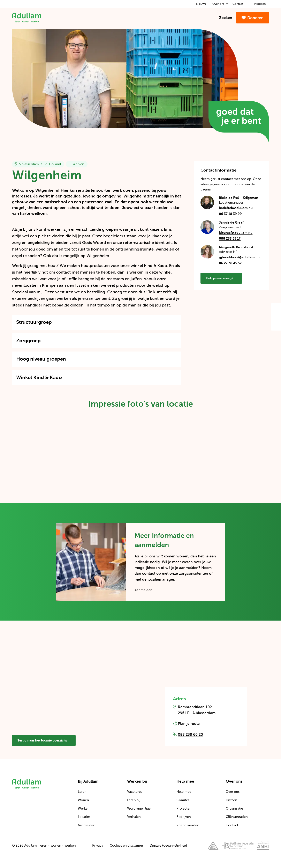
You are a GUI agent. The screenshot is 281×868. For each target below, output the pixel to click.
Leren (82, 792)
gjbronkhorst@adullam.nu (241, 257)
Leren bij (134, 800)
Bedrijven (184, 817)
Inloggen (258, 4)
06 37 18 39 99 (230, 214)
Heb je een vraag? (222, 280)
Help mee (184, 792)
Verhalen (134, 817)
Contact (238, 4)
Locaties (84, 817)
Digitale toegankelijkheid (168, 846)
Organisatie (234, 809)
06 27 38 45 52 (230, 263)
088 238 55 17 (230, 239)
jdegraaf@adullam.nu (241, 233)
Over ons (220, 4)
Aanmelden (143, 590)
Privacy (98, 846)
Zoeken (223, 18)
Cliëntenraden (237, 817)
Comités (183, 800)
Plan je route (189, 724)
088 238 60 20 (190, 735)
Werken (84, 809)
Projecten (184, 809)
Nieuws (201, 4)
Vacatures (135, 792)
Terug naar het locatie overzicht (45, 741)
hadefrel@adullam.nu (241, 208)
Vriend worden (188, 825)
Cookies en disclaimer (126, 846)
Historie (232, 800)
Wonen (83, 800)
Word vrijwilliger (139, 809)
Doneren (253, 18)
